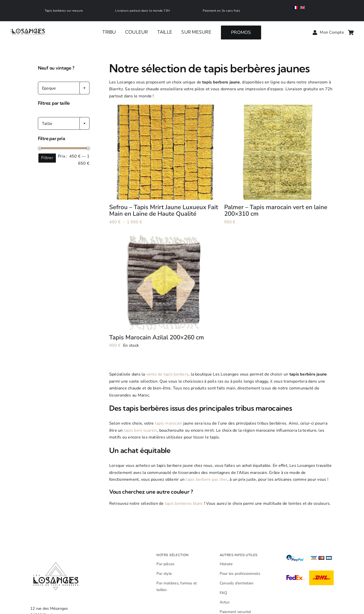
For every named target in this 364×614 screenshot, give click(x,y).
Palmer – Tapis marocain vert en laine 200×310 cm (276, 210)
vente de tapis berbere (167, 374)
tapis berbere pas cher (206, 479)
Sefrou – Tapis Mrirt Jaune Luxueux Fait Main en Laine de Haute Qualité (164, 210)
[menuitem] (297, 8)
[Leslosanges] (28, 24)
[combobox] (64, 88)
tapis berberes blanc (184, 503)
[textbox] (64, 88)
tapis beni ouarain (140, 430)
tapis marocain (168, 423)
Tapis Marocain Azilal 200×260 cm (157, 337)
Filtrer (47, 158)
